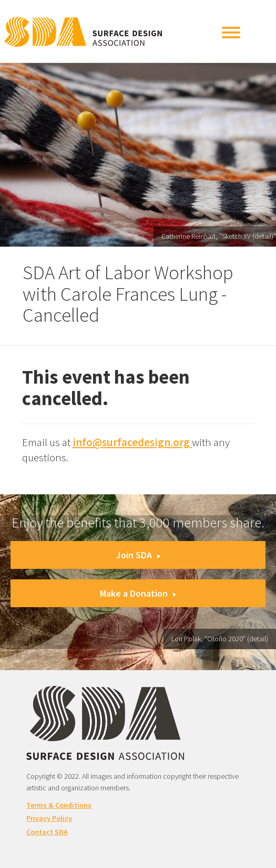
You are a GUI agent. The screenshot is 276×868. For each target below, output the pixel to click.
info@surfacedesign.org (132, 442)
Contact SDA (47, 832)
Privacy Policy (49, 818)
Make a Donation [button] (138, 593)
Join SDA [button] (138, 555)
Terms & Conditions (59, 805)
